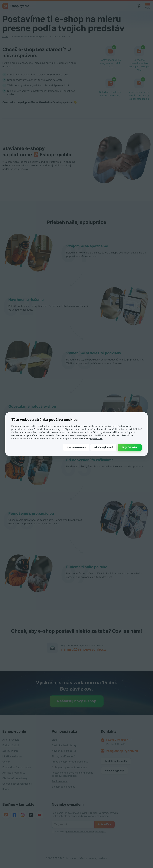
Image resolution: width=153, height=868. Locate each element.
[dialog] (76, 434)
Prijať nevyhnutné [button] (103, 447)
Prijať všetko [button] (130, 447)
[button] (76, 447)
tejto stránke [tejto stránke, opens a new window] (96, 438)
